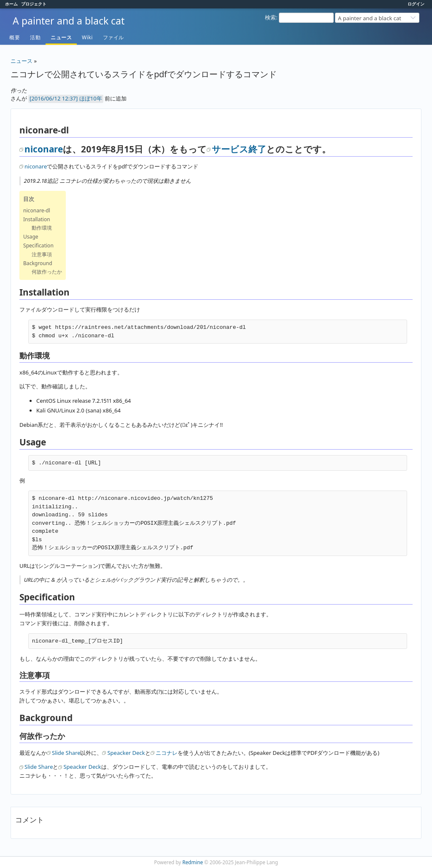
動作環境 (42, 228)
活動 (35, 37)
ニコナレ (167, 753)
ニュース (61, 37)
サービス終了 (239, 149)
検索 (270, 17)
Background (38, 263)
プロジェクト (34, 4)
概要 (15, 37)
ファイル (113, 37)
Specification (38, 245)
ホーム (11, 4)
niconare (44, 149)
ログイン (416, 4)
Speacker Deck (126, 753)
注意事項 (42, 254)
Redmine (193, 862)
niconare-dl (37, 210)
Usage (31, 237)
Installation (37, 219)
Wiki (87, 37)
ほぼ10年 (91, 98)
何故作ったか (47, 272)
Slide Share (66, 753)
